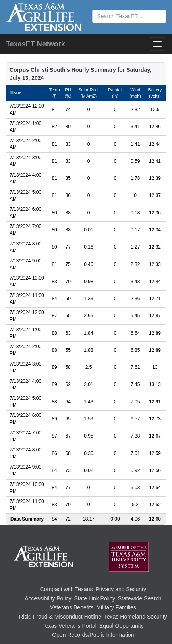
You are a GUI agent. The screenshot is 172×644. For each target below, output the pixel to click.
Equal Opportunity (122, 626)
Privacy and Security (121, 589)
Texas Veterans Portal (70, 626)
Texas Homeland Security (136, 617)
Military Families (116, 607)
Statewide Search (140, 598)
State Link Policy (95, 598)
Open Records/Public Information (93, 635)
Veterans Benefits (72, 607)
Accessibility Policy (48, 598)
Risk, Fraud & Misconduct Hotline (60, 617)
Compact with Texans (67, 589)
